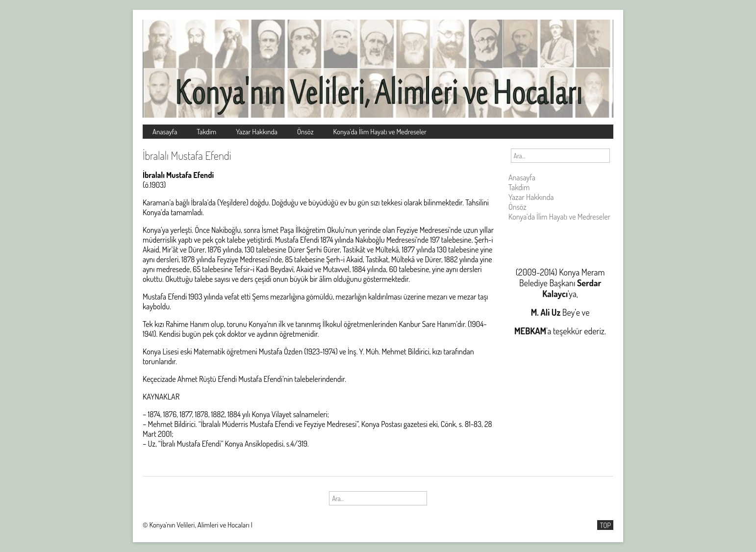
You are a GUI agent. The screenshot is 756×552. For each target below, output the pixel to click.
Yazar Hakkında (257, 131)
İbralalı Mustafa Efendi (187, 155)
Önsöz (305, 131)
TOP (605, 525)
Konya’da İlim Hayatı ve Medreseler (380, 131)
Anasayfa (165, 131)
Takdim (206, 131)
